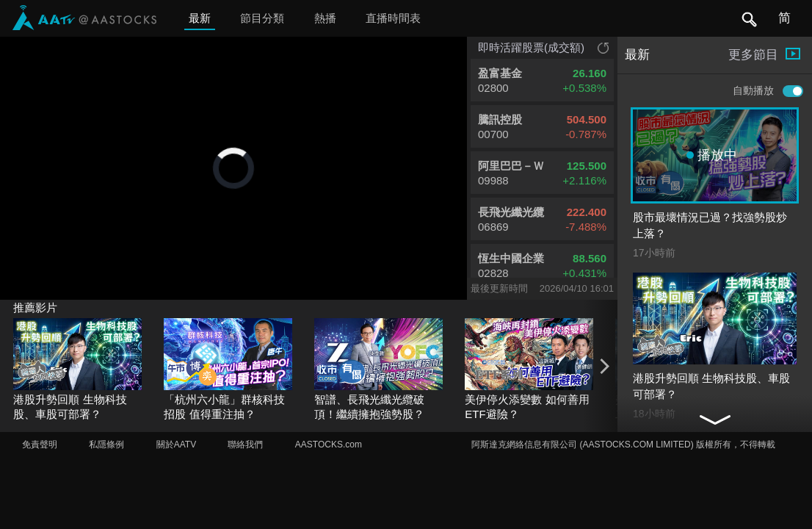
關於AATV (176, 445)
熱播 (325, 18)
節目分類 (262, 18)
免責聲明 (40, 445)
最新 (200, 18)
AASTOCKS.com (329, 445)
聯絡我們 (245, 445)
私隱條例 (106, 445)
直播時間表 (393, 18)
